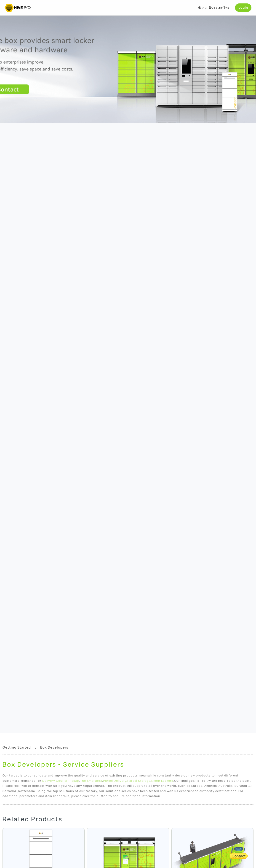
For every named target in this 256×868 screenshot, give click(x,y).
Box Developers (54, 747)
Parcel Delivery (115, 781)
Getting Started (17, 747)
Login (243, 8)
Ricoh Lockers (162, 781)
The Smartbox (91, 781)
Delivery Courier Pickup (61, 781)
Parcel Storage (139, 781)
